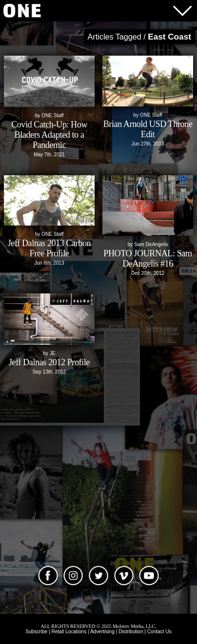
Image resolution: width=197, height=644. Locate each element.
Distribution (131, 632)
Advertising (102, 632)
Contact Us (159, 632)
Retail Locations (69, 632)
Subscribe (36, 632)
